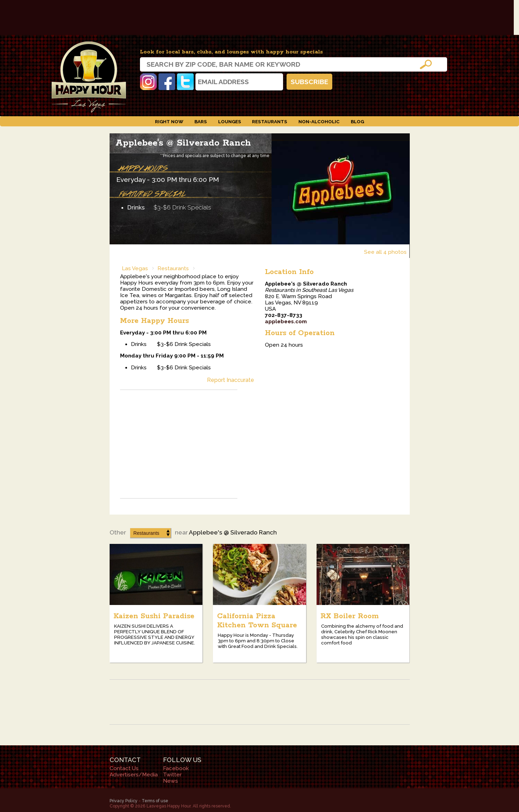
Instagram (148, 82)
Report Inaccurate (231, 380)
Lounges (230, 121)
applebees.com (286, 322)
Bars (201, 121)
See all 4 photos (385, 252)
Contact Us (124, 768)
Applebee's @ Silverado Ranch (183, 143)
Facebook (167, 82)
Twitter (185, 82)
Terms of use (155, 801)
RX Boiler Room (350, 616)
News (170, 781)
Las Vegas (135, 268)
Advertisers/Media (134, 775)
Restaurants (270, 121)
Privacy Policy (124, 801)
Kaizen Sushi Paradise (154, 616)
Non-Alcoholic (319, 121)
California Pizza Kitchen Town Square (257, 621)
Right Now (169, 121)
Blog (357, 121)
